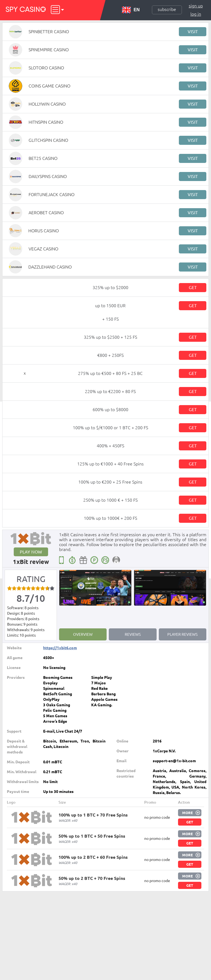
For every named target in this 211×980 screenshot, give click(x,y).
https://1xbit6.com (60, 648)
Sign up (196, 6)
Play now (31, 552)
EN (131, 10)
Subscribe (167, 9)
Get (193, 287)
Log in (196, 14)
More (188, 813)
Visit (193, 32)
